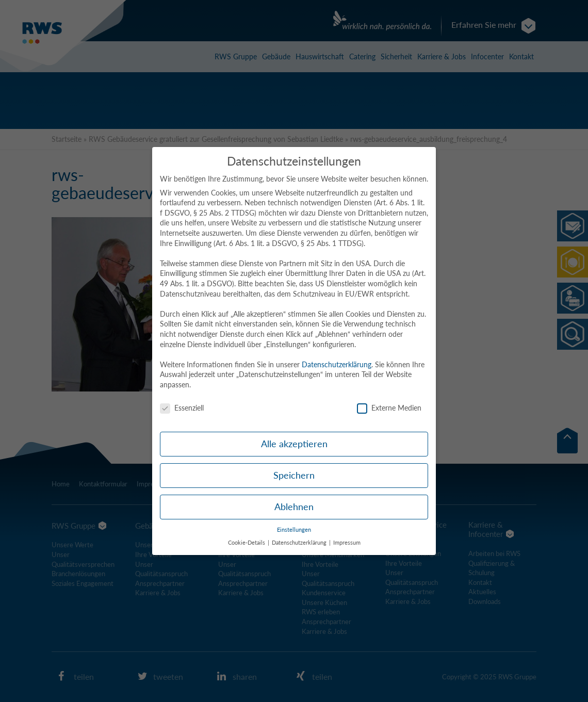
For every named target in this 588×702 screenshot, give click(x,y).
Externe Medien (389, 408)
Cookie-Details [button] (247, 543)
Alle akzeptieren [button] (294, 444)
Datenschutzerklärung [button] (300, 543)
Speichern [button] (294, 475)
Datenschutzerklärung (337, 364)
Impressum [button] (347, 543)
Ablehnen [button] (294, 507)
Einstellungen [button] (294, 530)
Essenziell (182, 408)
